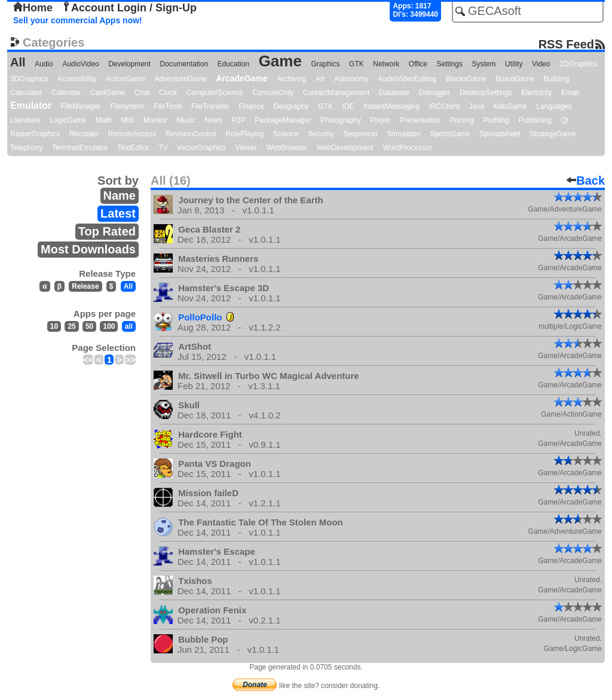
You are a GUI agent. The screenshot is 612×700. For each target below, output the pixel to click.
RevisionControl (191, 134)
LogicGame (68, 120)
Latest (118, 213)
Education (233, 64)
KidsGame (510, 106)
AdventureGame (180, 79)
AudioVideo (80, 64)
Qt (564, 120)
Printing (462, 120)
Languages (554, 106)
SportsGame (450, 134)
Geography (291, 106)
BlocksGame (466, 79)
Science (286, 134)
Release (85, 286)
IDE (348, 106)
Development (129, 64)
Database (394, 93)
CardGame (108, 93)
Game (280, 61)
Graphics (325, 64)
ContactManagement (336, 93)
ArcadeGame (241, 78)
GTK (357, 64)
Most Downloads (88, 249)
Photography (341, 120)
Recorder (84, 134)
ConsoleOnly (273, 93)
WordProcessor (407, 148)
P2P (239, 120)
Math (104, 120)
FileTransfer (210, 106)
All (18, 62)
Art (320, 79)
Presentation (420, 120)
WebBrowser (287, 148)
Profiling (496, 120)
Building (556, 79)
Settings (450, 64)
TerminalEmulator (80, 148)
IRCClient (444, 106)
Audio (44, 64)
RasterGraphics (35, 134)
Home (33, 8)
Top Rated (107, 231)
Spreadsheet (500, 134)
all (129, 326)
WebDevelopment (345, 148)
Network (386, 64)
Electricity (536, 93)
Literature (25, 120)
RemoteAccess (132, 134)
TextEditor (133, 148)
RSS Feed (566, 44)
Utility (514, 64)
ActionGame (126, 79)
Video (541, 64)
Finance (251, 106)
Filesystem (127, 106)
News (214, 120)
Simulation (404, 134)
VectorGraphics (201, 148)
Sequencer (360, 134)
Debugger (435, 93)
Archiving (291, 79)
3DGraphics (29, 79)
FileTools (168, 106)
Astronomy (351, 79)
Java (477, 106)
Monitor (155, 120)
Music (186, 120)
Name (120, 195)
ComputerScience (215, 93)
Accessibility (77, 79)
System (484, 64)
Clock (168, 93)
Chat (142, 93)
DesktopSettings (486, 93)
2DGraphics (578, 64)
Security (321, 134)
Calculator (26, 93)
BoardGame (515, 79)
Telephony (27, 148)
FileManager (81, 106)
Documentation (184, 64)
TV (163, 148)
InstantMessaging (391, 106)
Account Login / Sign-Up (129, 8)
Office (418, 64)
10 (54, 326)
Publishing (535, 120)
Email (570, 93)
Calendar (67, 93)
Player (381, 120)
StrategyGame (553, 134)
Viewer (246, 148)
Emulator (31, 106)
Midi (127, 120)
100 (109, 326)
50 (89, 326)
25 (71, 326)
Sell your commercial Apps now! (78, 20)
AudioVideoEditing (407, 79)
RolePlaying (244, 134)
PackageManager (283, 120)
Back (586, 181)
